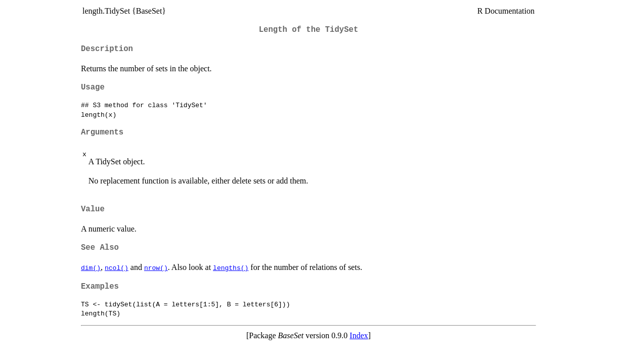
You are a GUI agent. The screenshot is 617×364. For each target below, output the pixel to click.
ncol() (117, 267)
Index (359, 335)
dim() (91, 267)
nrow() (156, 267)
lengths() (231, 267)
